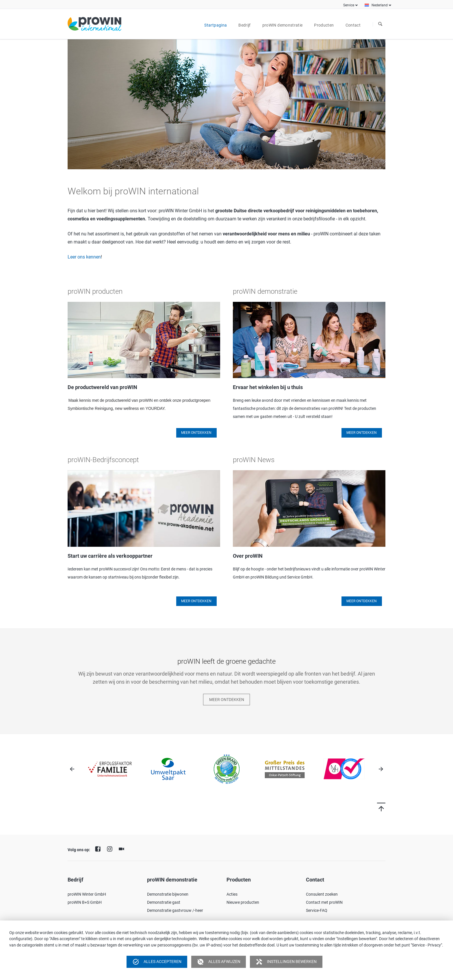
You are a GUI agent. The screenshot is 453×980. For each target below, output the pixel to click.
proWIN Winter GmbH (87, 894)
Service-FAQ (317, 910)
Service (349, 5)
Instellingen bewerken (286, 962)
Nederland (380, 5)
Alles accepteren (157, 962)
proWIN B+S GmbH (85, 902)
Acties (232, 894)
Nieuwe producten (243, 902)
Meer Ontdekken (196, 433)
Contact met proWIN (324, 902)
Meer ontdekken (362, 433)
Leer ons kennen (84, 257)
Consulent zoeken (322, 894)
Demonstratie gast (164, 902)
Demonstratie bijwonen (168, 894)
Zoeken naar (380, 24)
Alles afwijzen (219, 962)
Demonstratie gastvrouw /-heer (175, 910)
